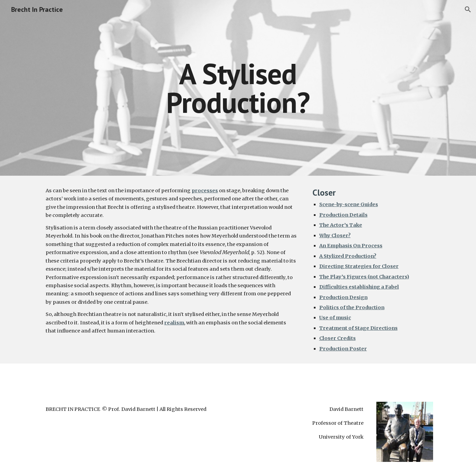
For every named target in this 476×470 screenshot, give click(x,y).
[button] (468, 9)
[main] (238, 88)
